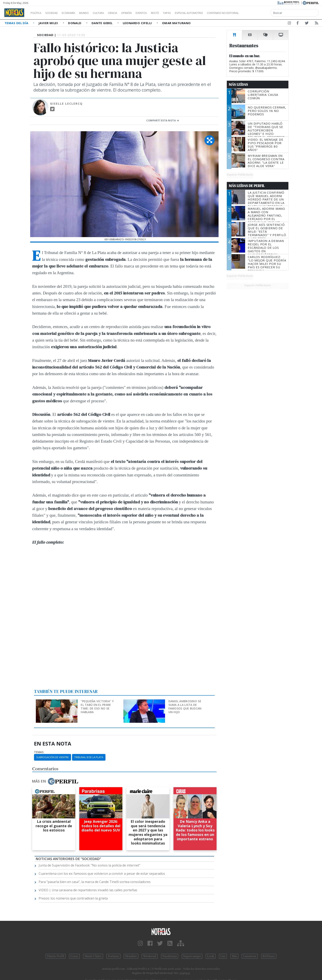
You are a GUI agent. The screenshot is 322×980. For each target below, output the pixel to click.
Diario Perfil (56, 956)
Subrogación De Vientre (53, 757)
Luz (223, 956)
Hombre (131, 956)
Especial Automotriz (216, 13)
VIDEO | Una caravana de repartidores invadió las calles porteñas (88, 890)
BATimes (269, 956)
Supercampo (192, 956)
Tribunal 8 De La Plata (89, 757)
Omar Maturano (176, 23)
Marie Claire (93, 956)
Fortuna (113, 956)
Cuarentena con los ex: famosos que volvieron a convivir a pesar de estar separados (102, 874)
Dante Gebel (103, 23)
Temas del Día (17, 23)
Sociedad (56, 13)
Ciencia (126, 13)
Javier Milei (49, 23)
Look (211, 956)
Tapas (190, 13)
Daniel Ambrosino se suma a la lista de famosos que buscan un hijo (185, 707)
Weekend (150, 956)
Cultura (110, 13)
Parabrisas (170, 956)
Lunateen (250, 956)
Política (37, 13)
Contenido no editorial (257, 13)
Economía (75, 13)
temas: (39, 752)
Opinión (143, 13)
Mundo (93, 13)
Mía (234, 956)
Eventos (160, 13)
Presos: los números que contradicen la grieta (73, 898)
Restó (176, 13)
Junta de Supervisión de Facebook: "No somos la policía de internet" (89, 865)
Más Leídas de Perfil (247, 186)
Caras (74, 956)
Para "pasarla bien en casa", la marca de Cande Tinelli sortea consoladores (95, 882)
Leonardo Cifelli (138, 23)
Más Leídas (238, 85)
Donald (75, 23)
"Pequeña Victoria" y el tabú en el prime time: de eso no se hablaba (97, 707)
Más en (55, 781)
